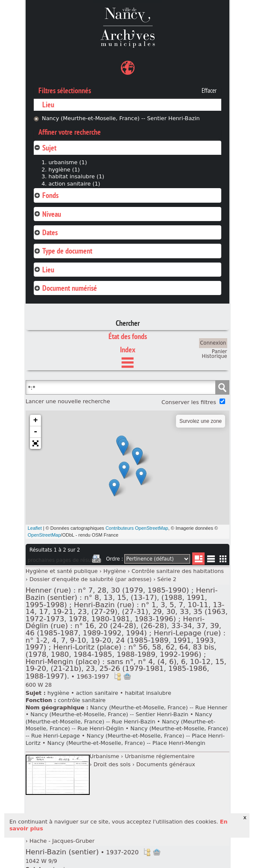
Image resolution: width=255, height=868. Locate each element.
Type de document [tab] (63, 251)
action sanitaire (97, 693)
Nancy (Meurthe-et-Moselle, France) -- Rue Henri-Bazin (119, 718)
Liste (198, 559)
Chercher (128, 323)
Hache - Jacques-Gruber (62, 841)
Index (128, 350)
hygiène (58, 693)
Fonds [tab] (46, 195)
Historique (215, 356)
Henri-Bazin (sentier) (82, 852)
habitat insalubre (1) (76, 176)
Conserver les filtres (189, 402)
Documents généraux (166, 764)
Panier (220, 351)
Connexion (213, 343)
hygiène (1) (64, 170)
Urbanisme (104, 756)
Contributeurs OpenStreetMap (137, 528)
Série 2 (167, 579)
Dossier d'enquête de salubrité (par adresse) (91, 579)
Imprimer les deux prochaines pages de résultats (97, 560)
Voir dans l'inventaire (117, 676)
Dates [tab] (46, 232)
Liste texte (211, 560)
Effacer (209, 91)
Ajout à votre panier (127, 676)
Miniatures (223, 559)
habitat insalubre (148, 693)
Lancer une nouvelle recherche (68, 401)
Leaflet (35, 528)
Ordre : (114, 559)
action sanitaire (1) (74, 184)
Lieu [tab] (44, 270)
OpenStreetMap (44, 535)
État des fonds (128, 336)
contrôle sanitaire (82, 700)
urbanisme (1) (67, 162)
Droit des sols (112, 764)
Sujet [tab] (45, 148)
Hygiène (115, 571)
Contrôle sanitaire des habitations (178, 571)
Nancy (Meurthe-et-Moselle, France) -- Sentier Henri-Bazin (121, 118)
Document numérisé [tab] (65, 288)
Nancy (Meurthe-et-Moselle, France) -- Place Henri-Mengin (126, 743)
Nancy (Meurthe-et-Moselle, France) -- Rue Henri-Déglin (120, 725)
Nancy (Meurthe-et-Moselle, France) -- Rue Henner (159, 707)
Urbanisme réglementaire (160, 756)
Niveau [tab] (47, 214)
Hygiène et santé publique (62, 571)
